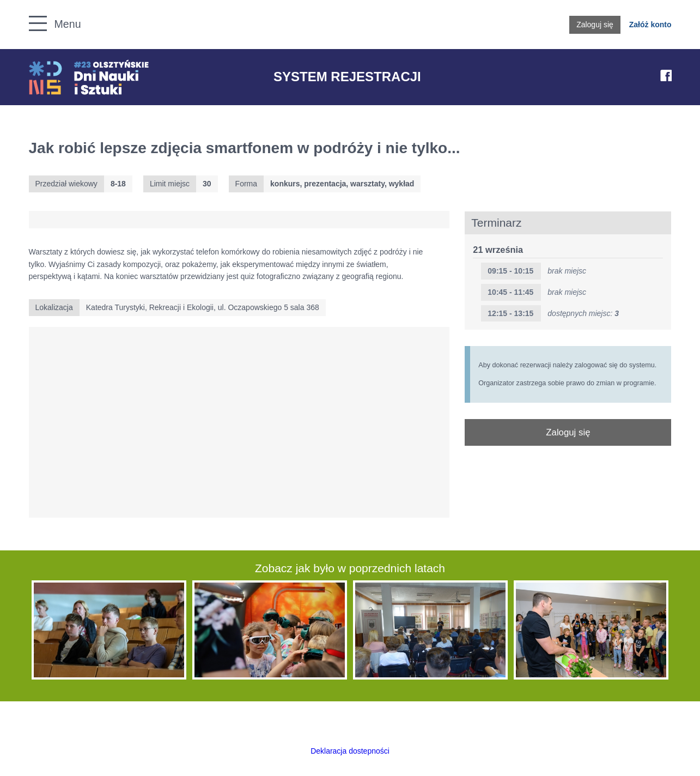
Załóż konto (650, 25)
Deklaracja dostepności (350, 751)
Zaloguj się (595, 25)
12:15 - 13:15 (510, 313)
